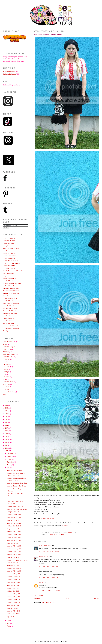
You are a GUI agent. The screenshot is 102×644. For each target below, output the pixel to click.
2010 (7, 448)
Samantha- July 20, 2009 (14, 540)
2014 (7, 437)
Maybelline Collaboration (10, 296)
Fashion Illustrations (9, 392)
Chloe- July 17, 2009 (13, 543)
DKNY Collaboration (9, 268)
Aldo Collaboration (9, 323)
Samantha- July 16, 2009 (14, 555)
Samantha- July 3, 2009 (13, 605)
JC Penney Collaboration (10, 308)
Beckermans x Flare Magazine (12, 263)
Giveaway (6, 389)
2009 (7, 451)
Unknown (41, 582)
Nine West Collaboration (10, 311)
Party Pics (6, 359)
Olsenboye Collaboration (10, 298)
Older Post (96, 598)
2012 (7, 442)
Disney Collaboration (9, 246)
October (9, 459)
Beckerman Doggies (9, 347)
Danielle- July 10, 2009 (13, 565)
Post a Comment (39, 595)
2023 (7, 414)
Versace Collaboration (9, 256)
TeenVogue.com (8, 331)
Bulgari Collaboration (9, 318)
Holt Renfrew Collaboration (11, 328)
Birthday (5, 372)
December (10, 454)
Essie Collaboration (9, 321)
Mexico (5, 394)
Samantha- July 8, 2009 (13, 582)
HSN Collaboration (9, 281)
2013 (7, 439)
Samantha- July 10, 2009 (14, 571)
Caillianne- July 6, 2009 (13, 591)
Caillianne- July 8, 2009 (13, 580)
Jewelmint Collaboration (10, 313)
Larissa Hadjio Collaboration (11, 326)
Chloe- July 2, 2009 (12, 608)
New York (6, 352)
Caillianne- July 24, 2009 (14, 515)
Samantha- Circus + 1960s (14, 470)
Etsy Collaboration (8, 273)
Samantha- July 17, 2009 (14, 546)
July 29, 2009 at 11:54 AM (49, 551)
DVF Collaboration (9, 301)
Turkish (43, 518)
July (8, 468)
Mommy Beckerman (9, 354)
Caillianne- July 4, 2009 (13, 600)
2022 (7, 417)
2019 (7, 422)
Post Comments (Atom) (49, 603)
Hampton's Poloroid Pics (14, 529)
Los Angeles (7, 364)
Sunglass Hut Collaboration (11, 276)
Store (4, 379)
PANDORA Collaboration (10, 261)
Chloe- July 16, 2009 (13, 557)
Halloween (6, 377)
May (8, 623)
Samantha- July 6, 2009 (13, 594)
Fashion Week (7, 349)
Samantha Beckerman (56, 535)
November (10, 456)
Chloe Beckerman (8, 342)
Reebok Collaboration (9, 278)
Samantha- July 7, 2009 (13, 585)
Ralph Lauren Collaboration (11, 303)
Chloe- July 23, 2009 (13, 520)
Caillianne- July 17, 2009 (14, 549)
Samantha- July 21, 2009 (14, 532)
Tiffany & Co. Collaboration (11, 248)
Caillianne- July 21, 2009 (14, 535)
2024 (7, 411)
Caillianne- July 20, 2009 (14, 537)
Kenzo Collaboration (9, 253)
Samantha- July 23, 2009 (14, 523)
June (8, 620)
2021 (7, 420)
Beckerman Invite (8, 382)
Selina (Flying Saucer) (45, 545)
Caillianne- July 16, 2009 (14, 552)
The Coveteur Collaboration (11, 291)
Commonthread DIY (9, 266)
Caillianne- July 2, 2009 (13, 614)
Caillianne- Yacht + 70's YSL (15, 507)
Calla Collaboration (9, 316)
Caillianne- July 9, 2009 (13, 577)
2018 (7, 425)
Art (4, 374)
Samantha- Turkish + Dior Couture (48, 35)
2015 (7, 434)
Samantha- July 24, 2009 (14, 517)
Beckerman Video (8, 357)
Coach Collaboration (9, 243)
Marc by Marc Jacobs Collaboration (13, 271)
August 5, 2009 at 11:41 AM (50, 591)
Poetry (8, 499)
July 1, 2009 (10, 617)
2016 (7, 431)
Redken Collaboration (9, 286)
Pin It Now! (65, 526)
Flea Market (6, 367)
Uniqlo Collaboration (9, 306)
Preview (5, 369)
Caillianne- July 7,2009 (13, 588)
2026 (7, 405)
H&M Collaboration (9, 238)
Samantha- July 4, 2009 (13, 597)
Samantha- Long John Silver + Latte (17, 483)
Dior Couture (50, 518)
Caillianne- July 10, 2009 (14, 568)
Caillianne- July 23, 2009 (14, 526)
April (9, 626)
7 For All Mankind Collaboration (12, 283)
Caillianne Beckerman (9, 74)
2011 (7, 445)
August (9, 465)
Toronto (5, 344)
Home (67, 598)
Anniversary (7, 384)
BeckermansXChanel (9, 241)
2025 (7, 408)
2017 (7, 428)
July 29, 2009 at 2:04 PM (48, 578)
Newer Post (37, 598)
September (10, 462)
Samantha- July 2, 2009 (13, 611)
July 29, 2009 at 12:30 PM (49, 567)
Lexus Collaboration (9, 258)
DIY (4, 362)
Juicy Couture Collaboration (11, 288)
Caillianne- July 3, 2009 (13, 603)
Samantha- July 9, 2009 (13, 574)
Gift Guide (6, 387)
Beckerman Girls (44, 556)
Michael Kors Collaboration (11, 293)
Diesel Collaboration (9, 251)
